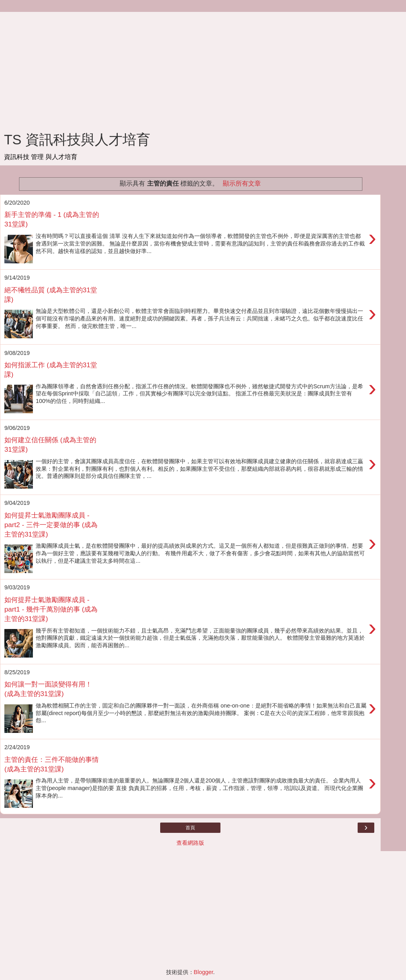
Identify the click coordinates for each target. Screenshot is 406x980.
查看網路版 (190, 843)
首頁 (190, 828)
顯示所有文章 (242, 183)
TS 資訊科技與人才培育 (77, 140)
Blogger (204, 972)
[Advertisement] (190, 67)
